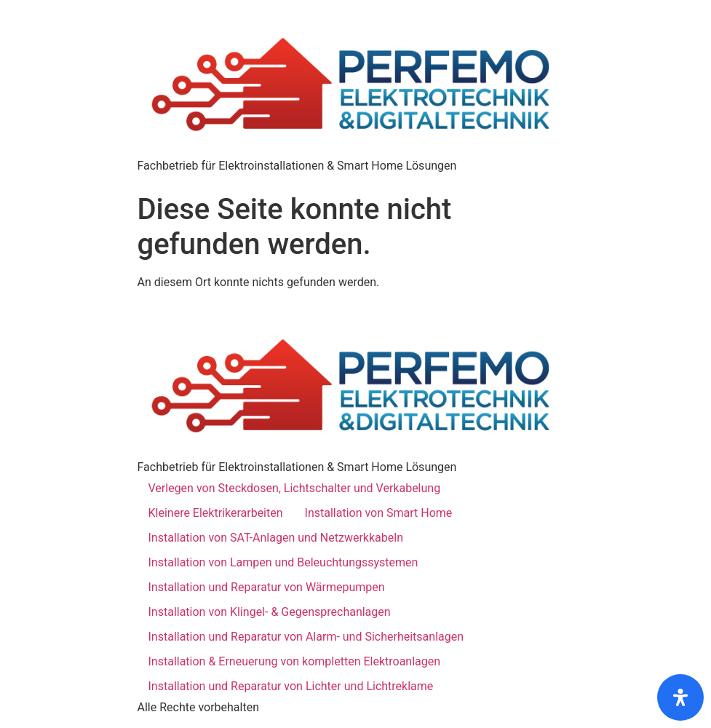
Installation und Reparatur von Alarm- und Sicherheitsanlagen (306, 637)
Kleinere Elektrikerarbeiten (216, 513)
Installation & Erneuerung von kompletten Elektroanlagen (295, 661)
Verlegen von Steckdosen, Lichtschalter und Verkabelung (295, 488)
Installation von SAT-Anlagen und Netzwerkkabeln (276, 538)
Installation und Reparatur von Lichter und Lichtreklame (291, 686)
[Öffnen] (680, 697)
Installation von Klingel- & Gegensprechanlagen (270, 612)
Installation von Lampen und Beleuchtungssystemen (283, 562)
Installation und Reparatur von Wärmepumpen (267, 587)
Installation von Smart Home (379, 513)
